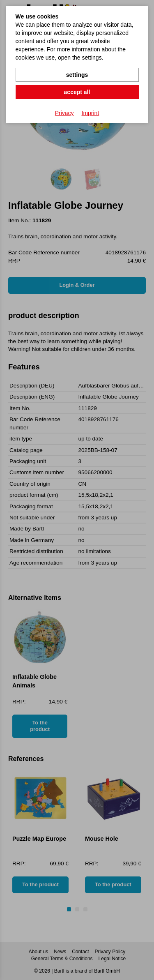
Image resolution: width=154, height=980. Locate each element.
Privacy (64, 113)
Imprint (91, 113)
